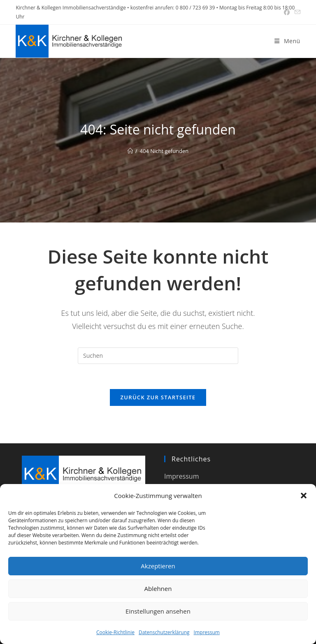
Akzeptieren (158, 566)
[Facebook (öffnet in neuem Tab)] (287, 12)
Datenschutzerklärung (164, 632)
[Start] (130, 151)
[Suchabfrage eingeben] (158, 356)
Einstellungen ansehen (158, 611)
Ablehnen (158, 588)
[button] (304, 496)
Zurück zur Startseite (158, 397)
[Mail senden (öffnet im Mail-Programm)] (296, 12)
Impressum (207, 632)
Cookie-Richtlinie (115, 632)
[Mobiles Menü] (287, 41)
